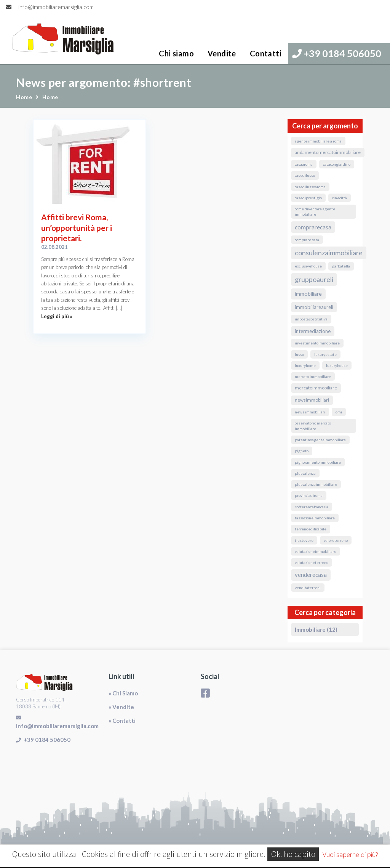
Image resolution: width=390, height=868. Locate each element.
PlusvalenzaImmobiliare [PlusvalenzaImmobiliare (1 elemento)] (316, 484)
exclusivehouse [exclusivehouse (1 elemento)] (308, 266)
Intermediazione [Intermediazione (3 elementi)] (313, 331)
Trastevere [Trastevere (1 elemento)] (304, 540)
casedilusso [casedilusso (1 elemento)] (305, 175)
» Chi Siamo (123, 693)
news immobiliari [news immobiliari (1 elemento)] (310, 412)
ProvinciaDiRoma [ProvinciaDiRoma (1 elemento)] (309, 495)
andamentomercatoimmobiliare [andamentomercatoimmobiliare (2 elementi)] (328, 152)
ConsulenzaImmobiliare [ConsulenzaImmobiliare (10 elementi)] (329, 253)
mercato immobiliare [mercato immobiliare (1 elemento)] (313, 376)
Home (24, 97)
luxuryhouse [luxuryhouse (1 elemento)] (337, 365)
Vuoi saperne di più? (350, 854)
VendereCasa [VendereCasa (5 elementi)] (311, 575)
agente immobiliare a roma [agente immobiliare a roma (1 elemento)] (318, 141)
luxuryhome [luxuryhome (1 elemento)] (305, 365)
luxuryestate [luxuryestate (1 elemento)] (325, 354)
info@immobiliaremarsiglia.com (56, 7)
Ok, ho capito (293, 854)
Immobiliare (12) (316, 629)
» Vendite (121, 707)
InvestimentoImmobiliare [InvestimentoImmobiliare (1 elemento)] (317, 343)
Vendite (222, 53)
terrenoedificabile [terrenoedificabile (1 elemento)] (311, 529)
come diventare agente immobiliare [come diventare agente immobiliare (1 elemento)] (315, 211)
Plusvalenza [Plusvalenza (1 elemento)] (305, 473)
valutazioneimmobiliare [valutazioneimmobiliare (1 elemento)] (316, 551)
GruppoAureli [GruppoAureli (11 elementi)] (314, 279)
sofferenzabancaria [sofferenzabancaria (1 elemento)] (312, 507)
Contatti (266, 53)
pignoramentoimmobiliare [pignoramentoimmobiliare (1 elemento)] (318, 462)
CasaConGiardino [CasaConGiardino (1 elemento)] (337, 164)
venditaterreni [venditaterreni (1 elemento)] (308, 588)
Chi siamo (176, 53)
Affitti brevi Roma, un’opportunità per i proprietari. (77, 227)
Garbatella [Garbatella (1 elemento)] (341, 266)
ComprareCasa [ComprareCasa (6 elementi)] (313, 227)
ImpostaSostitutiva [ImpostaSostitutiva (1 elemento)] (311, 319)
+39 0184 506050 (337, 53)
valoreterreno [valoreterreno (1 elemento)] (336, 540)
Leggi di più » (57, 316)
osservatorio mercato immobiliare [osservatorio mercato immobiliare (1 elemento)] (313, 426)
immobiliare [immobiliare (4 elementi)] (308, 294)
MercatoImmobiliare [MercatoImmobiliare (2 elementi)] (316, 388)
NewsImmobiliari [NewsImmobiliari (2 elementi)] (312, 400)
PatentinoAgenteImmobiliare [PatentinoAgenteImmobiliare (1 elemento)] (320, 440)
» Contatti (122, 721)
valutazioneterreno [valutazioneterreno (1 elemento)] (312, 562)
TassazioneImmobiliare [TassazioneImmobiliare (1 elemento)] (315, 518)
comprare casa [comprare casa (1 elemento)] (307, 240)
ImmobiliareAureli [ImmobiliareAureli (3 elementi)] (314, 307)
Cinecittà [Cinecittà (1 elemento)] (340, 198)
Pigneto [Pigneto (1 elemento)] (302, 451)
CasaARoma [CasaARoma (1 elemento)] (304, 164)
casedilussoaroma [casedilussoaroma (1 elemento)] (310, 187)
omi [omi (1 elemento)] (339, 412)
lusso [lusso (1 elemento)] (299, 354)
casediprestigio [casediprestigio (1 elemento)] (308, 198)
